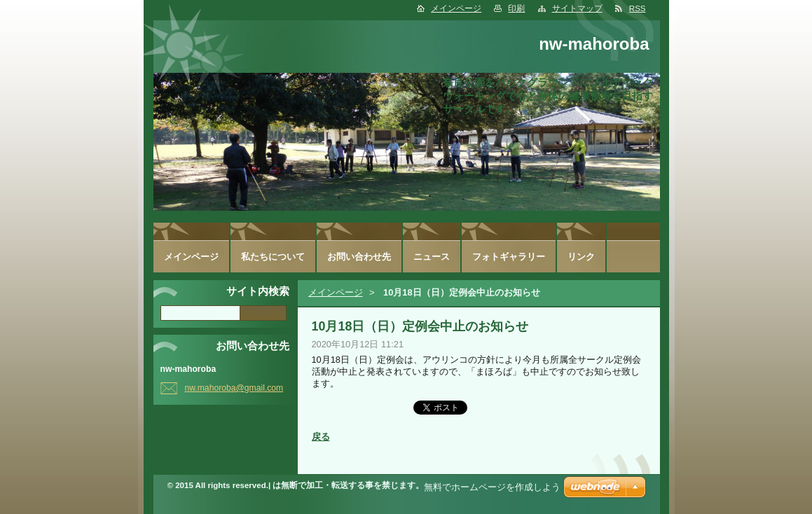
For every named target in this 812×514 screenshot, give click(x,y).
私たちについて (273, 257)
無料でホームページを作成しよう (492, 487)
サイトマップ (577, 8)
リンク (581, 257)
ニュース (432, 257)
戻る (321, 437)
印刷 (516, 8)
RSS (638, 8)
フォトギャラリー (509, 257)
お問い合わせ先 (359, 257)
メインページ (456, 8)
